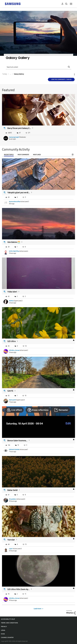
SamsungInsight (14, 137)
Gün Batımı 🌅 (14, 242)
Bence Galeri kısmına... (17, 441)
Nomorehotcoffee (15, 202)
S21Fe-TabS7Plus (14, 251)
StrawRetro (13, 499)
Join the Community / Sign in (61, 79)
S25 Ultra (11, 341)
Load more (37, 609)
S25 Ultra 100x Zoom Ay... (18, 589)
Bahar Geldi (12, 490)
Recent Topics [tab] (9, 155)
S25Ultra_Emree (14, 350)
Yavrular (11, 540)
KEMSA (11, 301)
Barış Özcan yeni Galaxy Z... (19, 128)
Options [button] (71, 74)
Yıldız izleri (12, 292)
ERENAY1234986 (14, 450)
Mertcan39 (12, 400)
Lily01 (11, 549)
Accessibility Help (8, 619)
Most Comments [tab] (23, 155)
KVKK (3, 634)
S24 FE (10, 391)
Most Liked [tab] (37, 155)
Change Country (7, 638)
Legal (3, 630)
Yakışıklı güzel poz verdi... (19, 193)
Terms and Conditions (10, 623)
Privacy (4, 627)
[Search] (38, 67)
